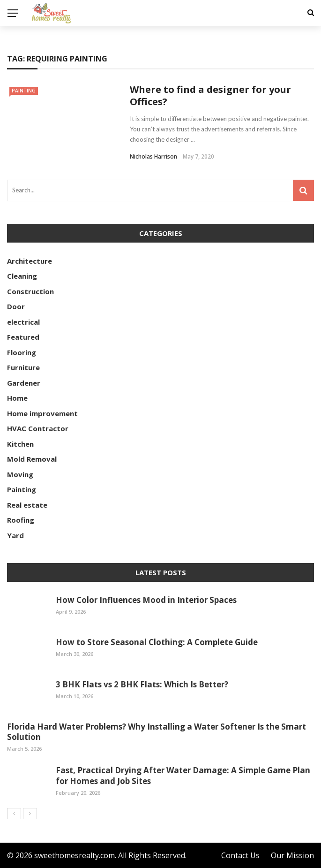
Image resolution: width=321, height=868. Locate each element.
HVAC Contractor (38, 428)
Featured (23, 337)
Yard (15, 535)
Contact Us (240, 855)
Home (17, 398)
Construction (30, 291)
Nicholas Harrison (153, 156)
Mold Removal (32, 459)
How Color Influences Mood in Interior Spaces (146, 600)
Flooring (22, 352)
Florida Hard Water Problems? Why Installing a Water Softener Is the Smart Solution (157, 732)
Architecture (30, 261)
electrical (23, 322)
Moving (20, 474)
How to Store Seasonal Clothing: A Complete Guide (157, 642)
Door (16, 306)
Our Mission (292, 855)
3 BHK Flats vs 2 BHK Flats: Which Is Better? (142, 684)
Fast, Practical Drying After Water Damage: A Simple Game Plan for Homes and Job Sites (183, 775)
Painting (24, 91)
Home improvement (42, 413)
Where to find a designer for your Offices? (210, 95)
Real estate (27, 505)
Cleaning (22, 276)
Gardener (24, 383)
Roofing (21, 520)
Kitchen (20, 444)
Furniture (23, 367)
